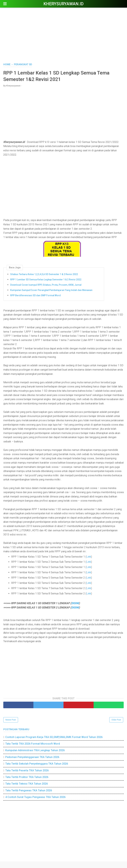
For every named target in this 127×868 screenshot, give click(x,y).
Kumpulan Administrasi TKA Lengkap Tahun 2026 (35, 750)
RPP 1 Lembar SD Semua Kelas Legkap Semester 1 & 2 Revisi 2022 (46, 280)
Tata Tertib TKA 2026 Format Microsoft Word (33, 744)
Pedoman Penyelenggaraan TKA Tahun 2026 (32, 757)
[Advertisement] (63, 35)
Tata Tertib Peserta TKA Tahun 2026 (27, 770)
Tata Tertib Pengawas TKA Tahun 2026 (29, 790)
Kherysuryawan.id (63, 4)
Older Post (116, 720)
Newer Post (11, 720)
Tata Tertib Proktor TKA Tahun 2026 (27, 777)
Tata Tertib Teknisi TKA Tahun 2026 (27, 784)
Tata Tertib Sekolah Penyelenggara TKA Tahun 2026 (37, 764)
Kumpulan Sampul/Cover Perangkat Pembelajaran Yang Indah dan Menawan (51, 290)
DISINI (75, 603)
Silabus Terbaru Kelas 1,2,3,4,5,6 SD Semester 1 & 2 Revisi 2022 (44, 274)
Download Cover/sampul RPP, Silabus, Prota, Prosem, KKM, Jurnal (46, 285)
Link (89, 557)
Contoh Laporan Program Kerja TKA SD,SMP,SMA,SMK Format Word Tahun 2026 (54, 737)
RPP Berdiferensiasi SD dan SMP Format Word (35, 295)
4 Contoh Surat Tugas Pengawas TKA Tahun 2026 (35, 797)
